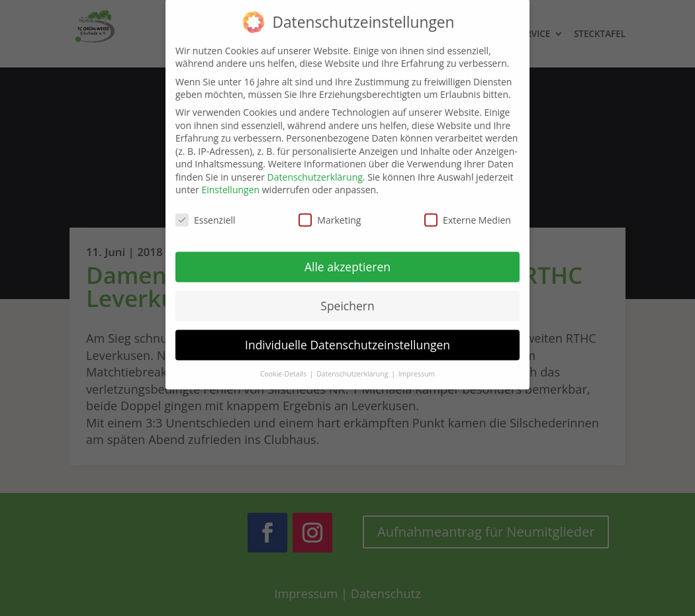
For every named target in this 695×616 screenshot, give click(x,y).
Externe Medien (468, 211)
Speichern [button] (347, 297)
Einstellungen (230, 181)
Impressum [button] (417, 365)
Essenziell (206, 211)
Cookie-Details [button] (284, 365)
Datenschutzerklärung (315, 168)
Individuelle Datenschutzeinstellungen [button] (347, 335)
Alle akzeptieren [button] (347, 258)
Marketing (330, 211)
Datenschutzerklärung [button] (353, 365)
